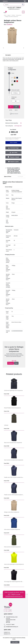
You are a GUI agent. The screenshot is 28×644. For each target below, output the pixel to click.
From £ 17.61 (7, 411)
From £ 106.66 (7, 585)
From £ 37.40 (7, 429)
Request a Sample (13, 157)
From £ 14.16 (7, 515)
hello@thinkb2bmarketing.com (14, 9)
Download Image (13, 148)
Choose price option (15, 90)
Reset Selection (14, 114)
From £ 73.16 (7, 481)
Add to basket (13, 143)
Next (16, 363)
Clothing (13, 15)
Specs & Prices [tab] (8, 177)
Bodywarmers (19, 15)
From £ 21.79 (7, 533)
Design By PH (7, 634)
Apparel (9, 15)
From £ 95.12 (7, 463)
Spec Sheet (13, 153)
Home (5, 15)
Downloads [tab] (20, 177)
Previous (11, 363)
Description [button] (8, 55)
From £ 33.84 (7, 550)
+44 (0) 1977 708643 (14, 8)
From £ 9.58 (6, 568)
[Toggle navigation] (23, 12)
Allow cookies (15, 642)
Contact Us (5, 1)
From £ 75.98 (7, 446)
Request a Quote (13, 162)
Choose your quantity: (14, 98)
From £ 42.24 (7, 498)
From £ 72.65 (7, 394)
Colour (13, 73)
